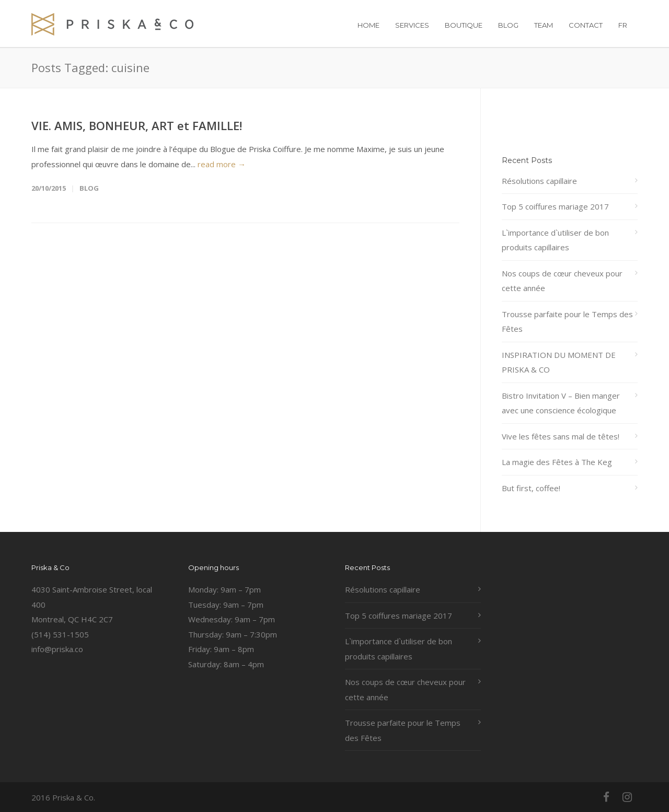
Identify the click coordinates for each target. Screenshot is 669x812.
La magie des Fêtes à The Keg (557, 462)
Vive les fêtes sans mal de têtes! (561, 436)
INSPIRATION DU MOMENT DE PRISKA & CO (559, 362)
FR (623, 25)
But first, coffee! (531, 488)
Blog (89, 188)
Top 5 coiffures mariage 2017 (555, 206)
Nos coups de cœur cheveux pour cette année (562, 281)
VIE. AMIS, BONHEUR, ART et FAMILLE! (137, 125)
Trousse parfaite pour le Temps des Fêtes (567, 322)
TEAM (544, 25)
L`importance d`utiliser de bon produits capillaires (555, 240)
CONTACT (586, 25)
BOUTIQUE (464, 25)
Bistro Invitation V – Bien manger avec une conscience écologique (561, 403)
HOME (368, 25)
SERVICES (412, 25)
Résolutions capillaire (539, 181)
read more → (222, 164)
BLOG (508, 25)
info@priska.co (57, 649)
